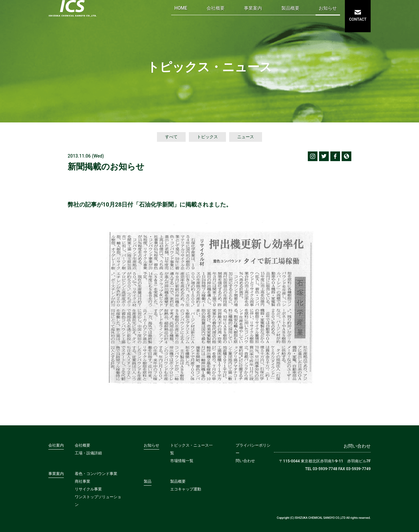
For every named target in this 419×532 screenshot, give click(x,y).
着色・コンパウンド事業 (96, 474)
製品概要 (290, 8)
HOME (181, 8)
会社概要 (216, 8)
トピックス (207, 137)
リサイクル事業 (88, 489)
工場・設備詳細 (88, 453)
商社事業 (83, 481)
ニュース (246, 137)
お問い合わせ (357, 446)
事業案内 (253, 8)
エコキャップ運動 (186, 489)
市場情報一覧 (182, 461)
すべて (171, 137)
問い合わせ (245, 461)
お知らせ (328, 8)
